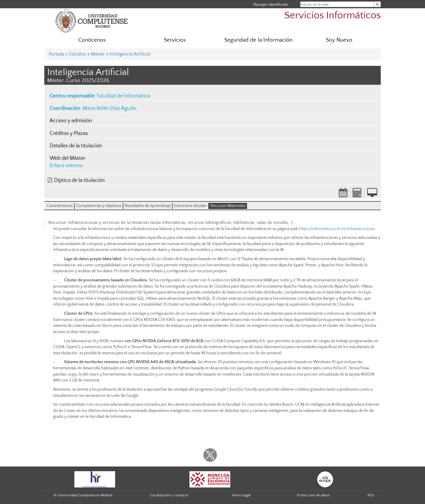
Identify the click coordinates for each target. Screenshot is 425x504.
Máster (98, 54)
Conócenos (92, 40)
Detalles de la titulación (76, 146)
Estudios (78, 54)
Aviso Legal (241, 495)
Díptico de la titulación (79, 180)
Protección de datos (313, 495)
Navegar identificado (271, 4)
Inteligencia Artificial (130, 54)
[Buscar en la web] (377, 4)
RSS (371, 495)
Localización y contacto (169, 495)
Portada (57, 54)
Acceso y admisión (71, 121)
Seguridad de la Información (258, 40)
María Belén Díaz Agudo (109, 108)
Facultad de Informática (123, 96)
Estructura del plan (191, 206)
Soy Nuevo (339, 40)
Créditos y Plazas (69, 133)
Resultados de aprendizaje (148, 206)
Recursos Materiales (228, 206)
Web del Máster (67, 158)
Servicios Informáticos (332, 16)
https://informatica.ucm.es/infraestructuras (337, 229)
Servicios (175, 40)
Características (60, 206)
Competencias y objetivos (99, 206)
